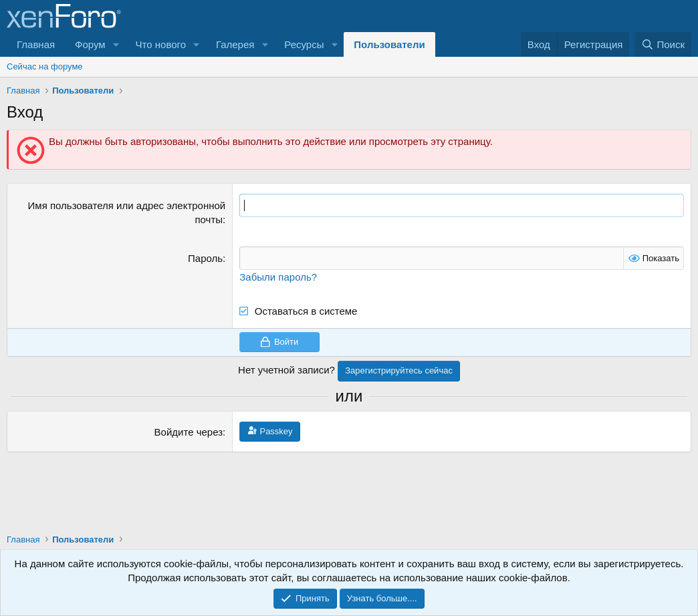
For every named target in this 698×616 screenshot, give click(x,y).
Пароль (205, 258)
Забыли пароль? (278, 277)
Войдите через (189, 432)
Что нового (161, 44)
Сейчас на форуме (45, 66)
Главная (36, 44)
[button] (116, 44)
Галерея (235, 44)
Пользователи (389, 44)
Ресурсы (304, 44)
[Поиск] (663, 44)
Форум (90, 44)
